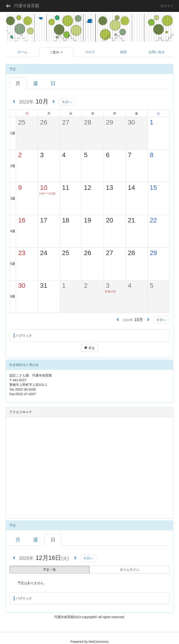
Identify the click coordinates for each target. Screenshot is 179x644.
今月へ (67, 102)
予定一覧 (49, 570)
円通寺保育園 (27, 6)
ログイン (167, 6)
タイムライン (130, 570)
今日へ (88, 558)
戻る (89, 348)
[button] (56, 52)
